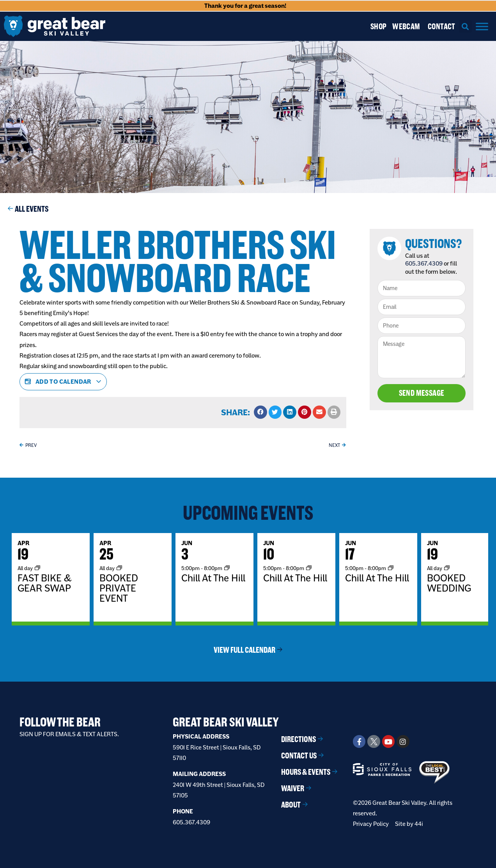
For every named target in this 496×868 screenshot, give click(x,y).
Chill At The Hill (213, 578)
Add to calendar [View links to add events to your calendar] (63, 382)
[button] (465, 26)
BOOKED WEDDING (449, 583)
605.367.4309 (424, 263)
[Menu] (482, 26)
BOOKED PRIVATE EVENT (119, 588)
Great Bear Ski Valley (226, 722)
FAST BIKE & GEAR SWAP (45, 583)
